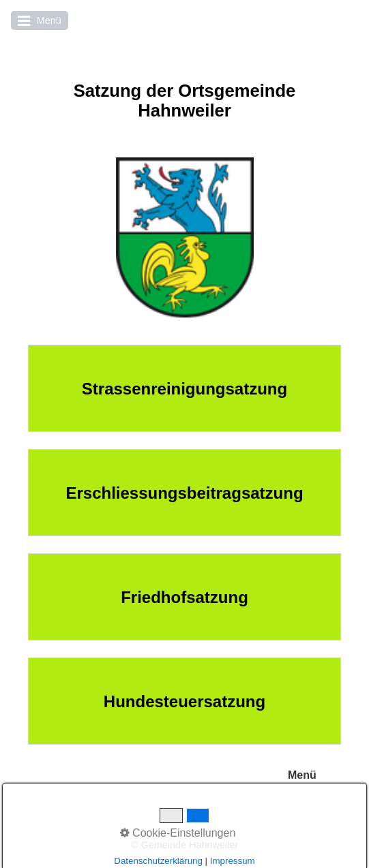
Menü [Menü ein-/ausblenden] (302, 775)
